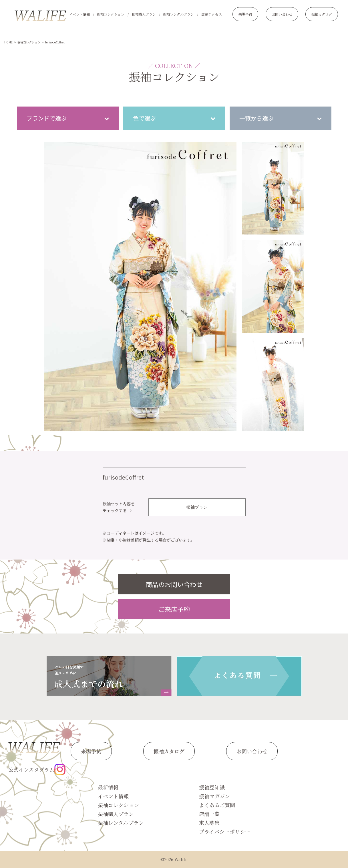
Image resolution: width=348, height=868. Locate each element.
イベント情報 (79, 14)
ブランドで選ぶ (47, 118)
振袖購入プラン (144, 14)
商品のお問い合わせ (174, 584)
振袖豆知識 (212, 787)
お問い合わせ (282, 14)
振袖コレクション (111, 14)
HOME (8, 42)
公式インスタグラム (37, 769)
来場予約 (245, 14)
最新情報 (108, 787)
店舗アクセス (212, 14)
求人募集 (209, 823)
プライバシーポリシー (225, 831)
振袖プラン (197, 507)
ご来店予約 (174, 609)
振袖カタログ (322, 14)
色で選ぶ (144, 118)
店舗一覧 (209, 814)
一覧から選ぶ (256, 118)
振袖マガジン (214, 796)
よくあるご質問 (217, 805)
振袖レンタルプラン (178, 14)
